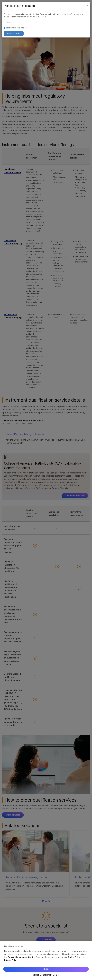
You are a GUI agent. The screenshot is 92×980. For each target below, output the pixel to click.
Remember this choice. (15, 28)
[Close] (87, 5)
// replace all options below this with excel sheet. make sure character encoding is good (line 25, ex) (46, 22)
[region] (46, 960)
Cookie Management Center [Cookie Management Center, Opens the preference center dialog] (46, 975)
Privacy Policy (11, 960)
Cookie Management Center (21, 957)
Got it (46, 969)
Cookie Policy (74, 957)
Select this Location (14, 33)
